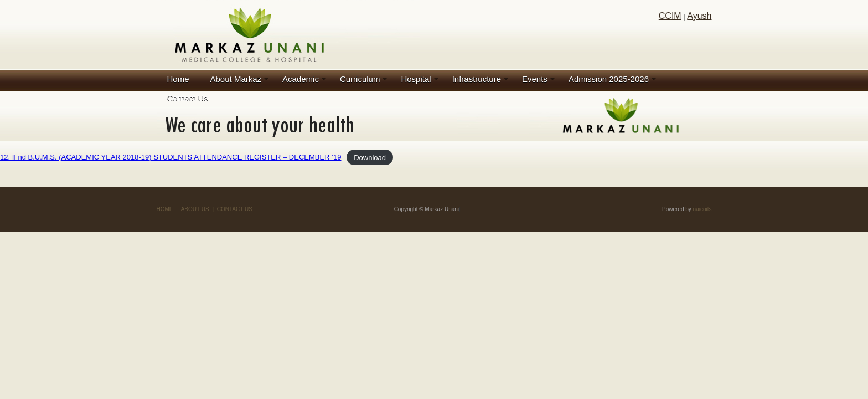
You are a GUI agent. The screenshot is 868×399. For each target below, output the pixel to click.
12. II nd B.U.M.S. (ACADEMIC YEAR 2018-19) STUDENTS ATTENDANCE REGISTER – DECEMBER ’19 (170, 157)
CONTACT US (235, 209)
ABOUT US (195, 209)
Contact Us (188, 98)
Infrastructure (477, 79)
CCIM (670, 16)
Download (370, 157)
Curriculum (360, 79)
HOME (165, 209)
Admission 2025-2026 (609, 79)
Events (535, 79)
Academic (301, 79)
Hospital (416, 79)
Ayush (699, 16)
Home (178, 79)
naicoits (702, 209)
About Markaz (236, 79)
